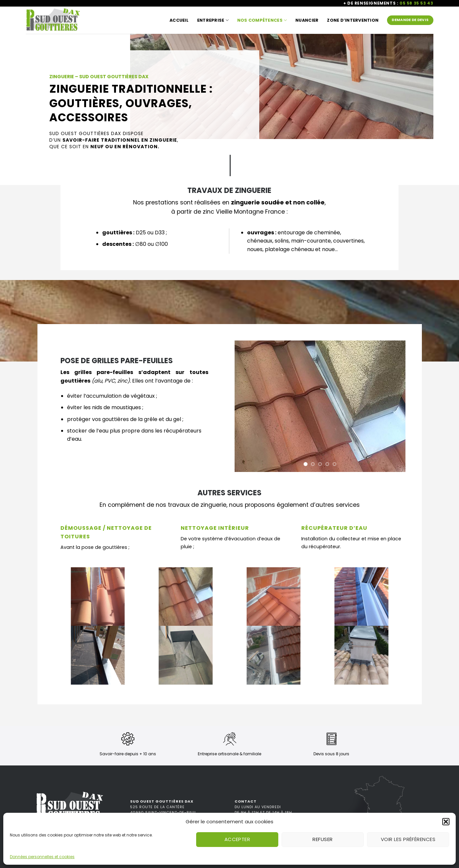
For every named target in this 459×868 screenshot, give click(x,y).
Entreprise (213, 20)
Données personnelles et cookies (42, 857)
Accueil (179, 20)
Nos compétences (262, 20)
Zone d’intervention (353, 20)
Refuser (322, 839)
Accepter (237, 839)
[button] (446, 822)
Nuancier (307, 20)
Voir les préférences (408, 839)
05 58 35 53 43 (416, 3)
